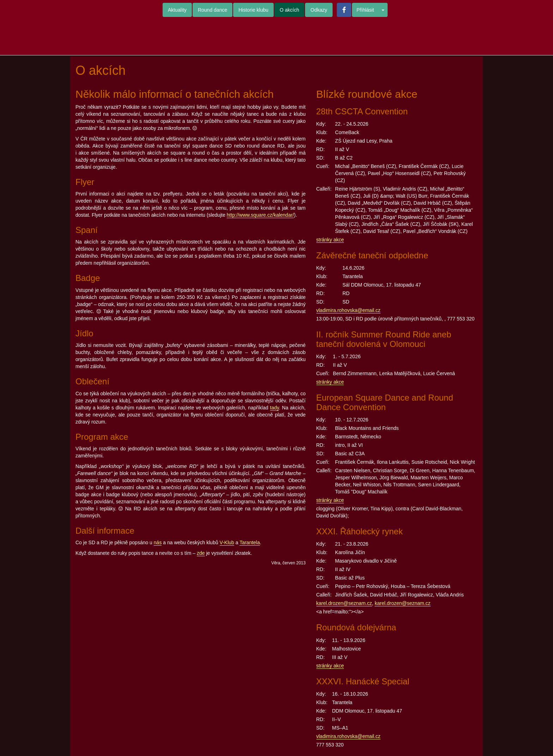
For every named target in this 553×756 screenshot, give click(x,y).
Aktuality (177, 10)
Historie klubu (253, 10)
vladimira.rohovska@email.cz (348, 310)
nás (158, 542)
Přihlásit (365, 10)
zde (201, 553)
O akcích (289, 10)
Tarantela (250, 542)
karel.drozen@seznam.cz (344, 603)
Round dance (212, 10)
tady (275, 408)
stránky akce (330, 240)
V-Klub (227, 542)
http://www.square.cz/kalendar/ (260, 215)
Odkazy (319, 10)
